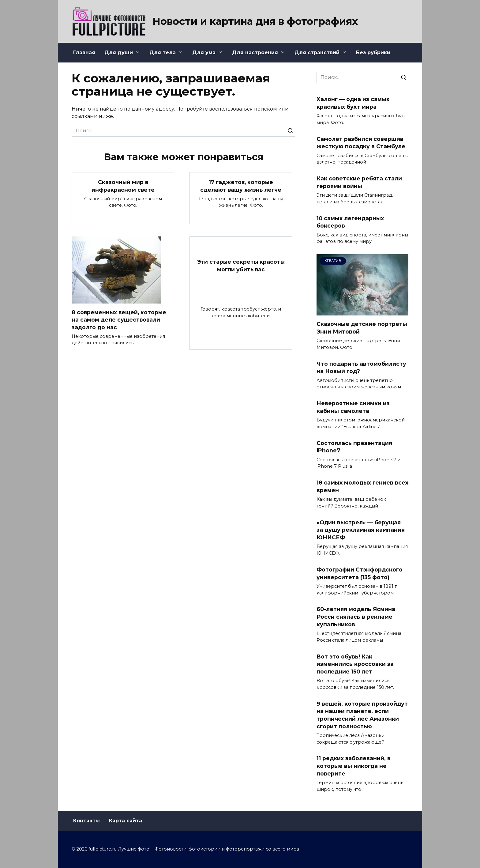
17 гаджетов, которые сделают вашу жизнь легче (241, 186)
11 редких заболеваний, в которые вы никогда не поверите (354, 766)
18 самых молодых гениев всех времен (362, 486)
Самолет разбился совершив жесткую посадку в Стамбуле (361, 142)
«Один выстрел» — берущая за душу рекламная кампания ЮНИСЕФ (361, 530)
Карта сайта (126, 821)
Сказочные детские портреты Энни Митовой (362, 328)
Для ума (204, 53)
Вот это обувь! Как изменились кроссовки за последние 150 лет (355, 664)
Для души (119, 53)
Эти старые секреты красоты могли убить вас (241, 266)
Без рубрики (373, 53)
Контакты (86, 821)
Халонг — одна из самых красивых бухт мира (353, 103)
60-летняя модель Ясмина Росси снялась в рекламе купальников (356, 617)
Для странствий (317, 53)
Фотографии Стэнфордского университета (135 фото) (360, 573)
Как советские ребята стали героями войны (359, 182)
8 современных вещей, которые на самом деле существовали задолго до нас (120, 320)
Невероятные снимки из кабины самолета (353, 407)
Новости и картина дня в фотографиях (255, 21)
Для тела (163, 53)
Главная (84, 53)
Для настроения (255, 53)
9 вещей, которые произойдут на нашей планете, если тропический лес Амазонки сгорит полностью (362, 715)
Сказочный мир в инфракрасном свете (123, 186)
